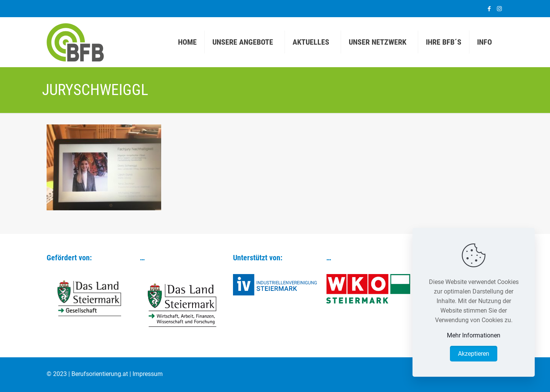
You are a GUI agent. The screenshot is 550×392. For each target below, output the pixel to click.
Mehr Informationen (474, 335)
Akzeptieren (474, 354)
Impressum (148, 374)
